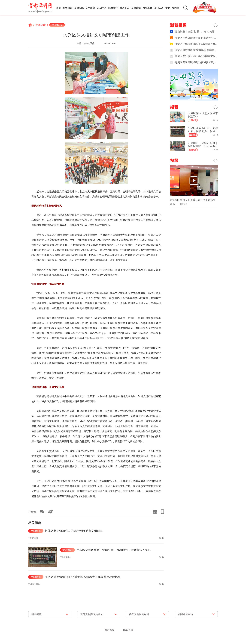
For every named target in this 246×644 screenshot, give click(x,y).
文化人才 (159, 8)
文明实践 (79, 8)
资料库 (176, 8)
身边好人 (125, 8)
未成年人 (102, 8)
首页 (58, 8)
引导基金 (147, 8)
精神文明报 (89, 43)
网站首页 (109, 630)
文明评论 (136, 8)
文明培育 (90, 8)
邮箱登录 (128, 630)
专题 (168, 8)
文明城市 (57, 25)
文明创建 (67, 8)
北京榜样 (113, 8)
